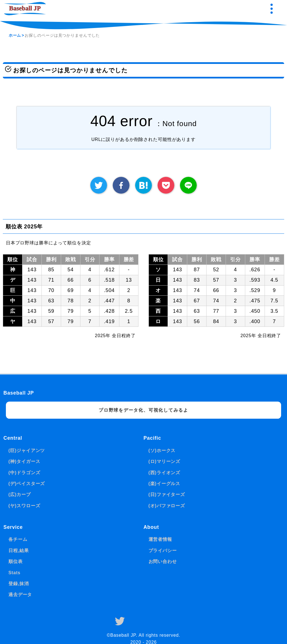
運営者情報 (160, 539)
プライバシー (163, 551)
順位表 (16, 561)
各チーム (18, 539)
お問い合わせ (163, 561)
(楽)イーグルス (165, 484)
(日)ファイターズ (167, 494)
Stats (14, 573)
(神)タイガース (24, 461)
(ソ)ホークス (162, 450)
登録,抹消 (19, 584)
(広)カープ (20, 494)
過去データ (20, 595)
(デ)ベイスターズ (27, 484)
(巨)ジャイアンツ (27, 450)
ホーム (15, 35)
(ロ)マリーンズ (165, 461)
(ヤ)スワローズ (24, 506)
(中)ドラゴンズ (24, 473)
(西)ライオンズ (165, 473)
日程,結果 (19, 551)
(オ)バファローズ (167, 506)
